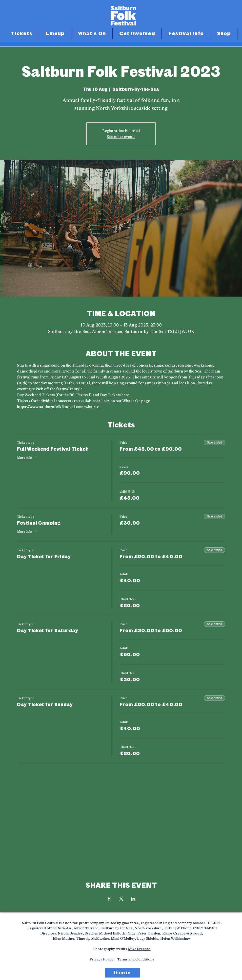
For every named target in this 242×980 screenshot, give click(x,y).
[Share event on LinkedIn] (133, 899)
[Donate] (122, 973)
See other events (121, 137)
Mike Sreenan (139, 949)
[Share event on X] (121, 899)
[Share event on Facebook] (109, 899)
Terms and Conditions (136, 959)
